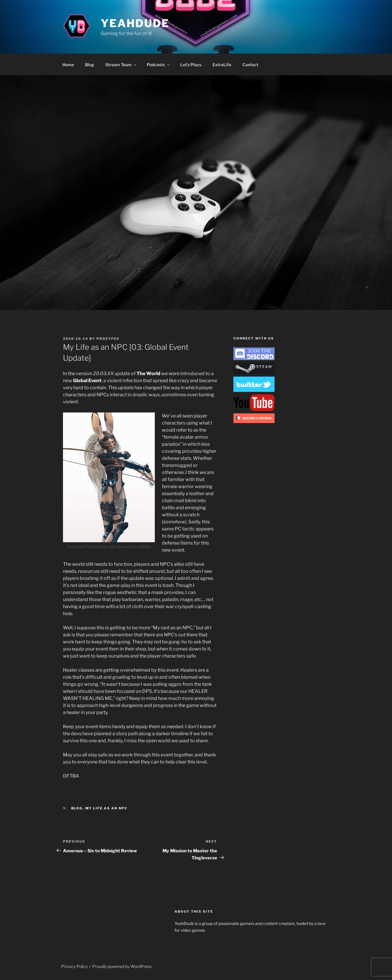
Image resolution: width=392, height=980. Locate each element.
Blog (90, 65)
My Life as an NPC (107, 808)
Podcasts (159, 65)
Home (68, 65)
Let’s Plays (191, 65)
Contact (250, 65)
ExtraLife (222, 65)
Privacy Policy (74, 966)
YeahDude (135, 23)
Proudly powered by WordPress (122, 966)
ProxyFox (108, 339)
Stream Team (121, 65)
